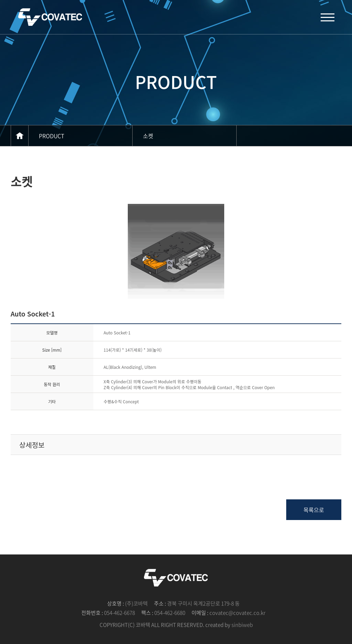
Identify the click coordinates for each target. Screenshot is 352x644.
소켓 (148, 136)
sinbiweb (242, 625)
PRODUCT (52, 136)
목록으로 (314, 510)
